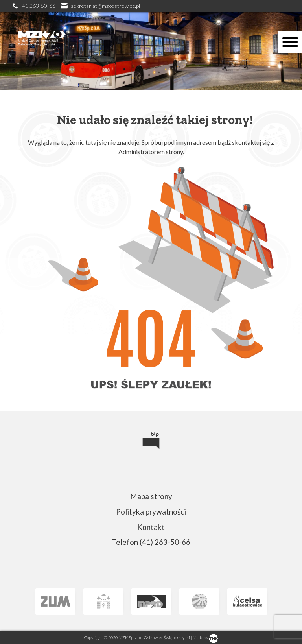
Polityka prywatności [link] (151, 512)
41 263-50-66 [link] (34, 6)
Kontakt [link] (151, 527)
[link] (42, 53)
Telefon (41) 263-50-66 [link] (151, 542)
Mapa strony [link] (151, 496)
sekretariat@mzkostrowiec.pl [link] (100, 6)
